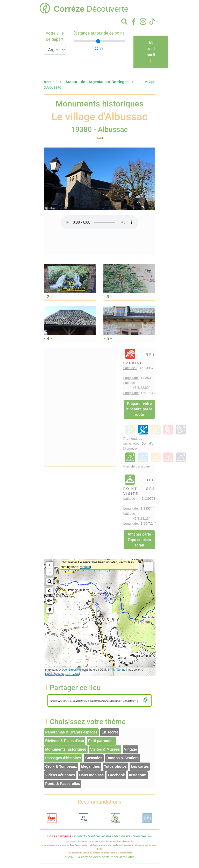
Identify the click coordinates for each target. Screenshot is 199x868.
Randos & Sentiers (123, 758)
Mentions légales (99, 836)
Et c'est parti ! (151, 52)
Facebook (116, 775)
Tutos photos (116, 766)
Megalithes (90, 766)
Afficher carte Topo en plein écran (139, 540)
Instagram (138, 775)
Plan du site (122, 836)
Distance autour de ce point (99, 33)
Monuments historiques (66, 749)
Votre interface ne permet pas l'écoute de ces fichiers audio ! (99, 222)
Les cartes (140, 766)
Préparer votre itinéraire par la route (139, 409)
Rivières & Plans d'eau (65, 741)
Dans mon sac (91, 775)
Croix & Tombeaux (61, 766)
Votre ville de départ (55, 36)
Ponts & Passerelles (63, 784)
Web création (143, 836)
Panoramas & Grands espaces (72, 732)
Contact (79, 836)
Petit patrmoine (101, 741)
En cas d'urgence (59, 836)
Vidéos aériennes (60, 775)
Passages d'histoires (63, 758)
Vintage (131, 749)
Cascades (94, 758)
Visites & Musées (105, 749)
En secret (110, 732)
